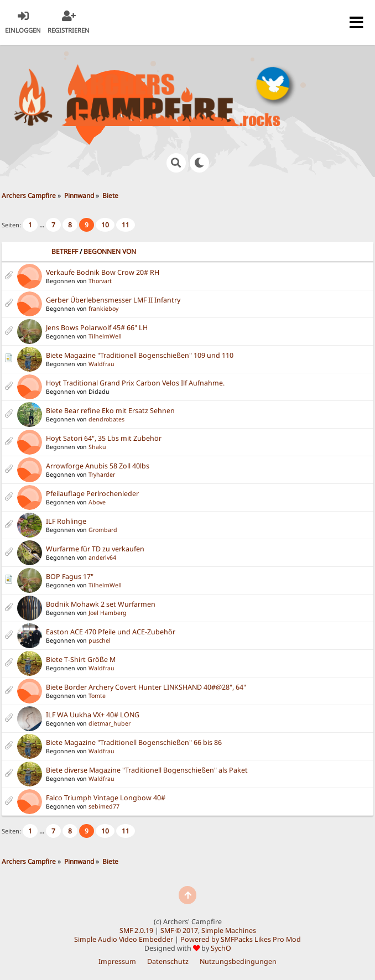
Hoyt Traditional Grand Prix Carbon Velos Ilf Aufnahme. (135, 383)
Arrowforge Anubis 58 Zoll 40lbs (98, 466)
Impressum (117, 961)
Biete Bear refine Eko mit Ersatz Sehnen (110, 411)
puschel (100, 640)
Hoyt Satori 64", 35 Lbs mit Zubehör (104, 438)
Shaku (97, 447)
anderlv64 (102, 557)
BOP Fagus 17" (70, 577)
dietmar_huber (110, 723)
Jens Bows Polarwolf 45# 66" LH (97, 328)
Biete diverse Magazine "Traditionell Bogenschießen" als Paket (147, 770)
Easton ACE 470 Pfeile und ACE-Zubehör (111, 632)
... (43, 225)
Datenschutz (168, 961)
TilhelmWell (105, 336)
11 (126, 225)
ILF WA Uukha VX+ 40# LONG (93, 715)
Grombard (103, 530)
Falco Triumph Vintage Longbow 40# (106, 798)
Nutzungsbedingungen (238, 961)
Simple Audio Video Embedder (124, 939)
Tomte (97, 696)
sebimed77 (104, 806)
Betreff (65, 251)
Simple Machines (229, 931)
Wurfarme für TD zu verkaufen (95, 549)
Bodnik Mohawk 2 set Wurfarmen (101, 604)
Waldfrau (101, 364)
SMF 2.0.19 (136, 931)
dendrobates (106, 419)
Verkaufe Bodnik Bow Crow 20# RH (103, 272)
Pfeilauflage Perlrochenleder (92, 494)
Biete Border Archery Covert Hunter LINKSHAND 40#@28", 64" (146, 687)
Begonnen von (110, 251)
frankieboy (103, 309)
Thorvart (100, 281)
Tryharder (102, 475)
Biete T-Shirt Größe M (81, 660)
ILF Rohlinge (66, 521)
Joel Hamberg (108, 613)
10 (105, 225)
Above (97, 502)
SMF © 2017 (179, 931)
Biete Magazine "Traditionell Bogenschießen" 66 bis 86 (134, 742)
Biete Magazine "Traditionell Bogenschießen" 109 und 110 (140, 355)
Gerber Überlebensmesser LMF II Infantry (113, 300)
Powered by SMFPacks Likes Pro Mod (241, 939)
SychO (221, 948)
